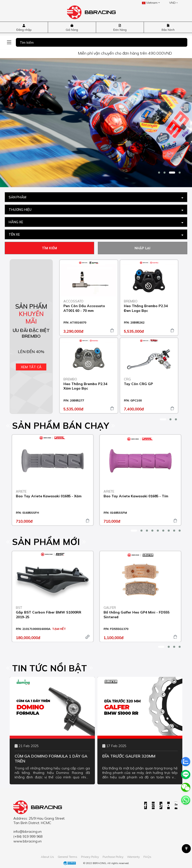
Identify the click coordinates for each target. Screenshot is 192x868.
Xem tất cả (31, 367)
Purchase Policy (113, 857)
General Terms (68, 857)
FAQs (147, 857)
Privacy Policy (90, 857)
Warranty (133, 857)
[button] (159, 173)
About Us (47, 857)
